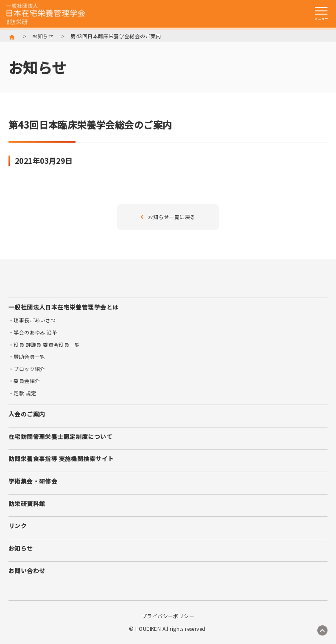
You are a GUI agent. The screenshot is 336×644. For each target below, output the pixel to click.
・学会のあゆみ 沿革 (33, 332)
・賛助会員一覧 (27, 356)
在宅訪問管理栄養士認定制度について (60, 436)
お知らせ (43, 36)
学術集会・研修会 (33, 481)
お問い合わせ (27, 571)
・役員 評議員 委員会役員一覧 (44, 344)
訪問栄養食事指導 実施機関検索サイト (61, 458)
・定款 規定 (22, 393)
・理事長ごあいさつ (32, 320)
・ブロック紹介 (27, 369)
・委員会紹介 (24, 381)
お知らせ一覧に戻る (168, 217)
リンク (18, 526)
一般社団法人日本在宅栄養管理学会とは (63, 307)
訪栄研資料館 (27, 503)
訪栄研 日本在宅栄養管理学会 (46, 14)
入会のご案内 (27, 414)
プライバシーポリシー (168, 616)
